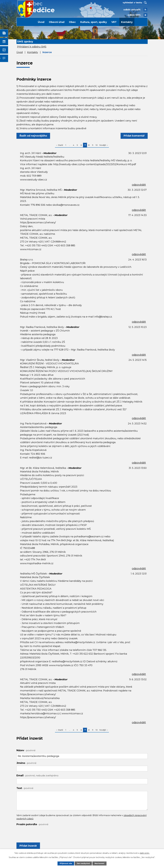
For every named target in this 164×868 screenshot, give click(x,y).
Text (25, 788)
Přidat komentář (134, 136)
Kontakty (127, 22)
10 (97, 145)
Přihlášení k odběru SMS (32, 47)
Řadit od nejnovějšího (34, 136)
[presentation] (37, 832)
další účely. (145, 853)
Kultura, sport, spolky (94, 22)
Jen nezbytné (83, 863)
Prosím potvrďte (32, 824)
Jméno (26, 763)
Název (26, 750)
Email (37, 776)
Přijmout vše (65, 863)
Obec (72, 22)
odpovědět (139, 185)
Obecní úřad (57, 22)
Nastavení (100, 863)
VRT (114, 22)
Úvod (41, 22)
